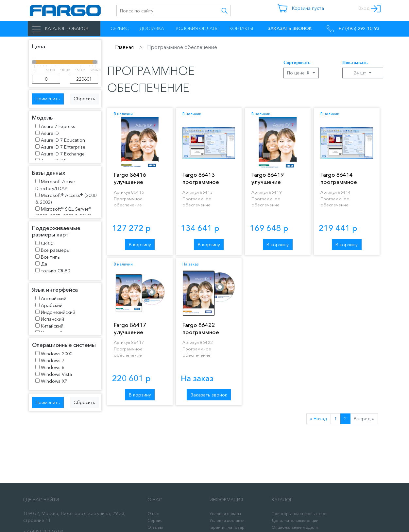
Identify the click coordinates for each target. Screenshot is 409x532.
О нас (153, 514)
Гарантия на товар (227, 527)
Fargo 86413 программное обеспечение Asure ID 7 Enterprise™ (208, 185)
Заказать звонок (209, 395)
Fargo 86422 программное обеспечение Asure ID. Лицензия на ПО (208, 336)
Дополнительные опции (295, 520)
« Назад (318, 419)
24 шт (361, 73)
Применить (48, 99)
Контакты (241, 28)
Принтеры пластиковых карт (299, 514)
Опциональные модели (295, 527)
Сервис (119, 28)
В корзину (140, 245)
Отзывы (155, 527)
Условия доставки (227, 520)
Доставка (152, 28)
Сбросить (84, 99)
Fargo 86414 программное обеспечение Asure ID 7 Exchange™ (346, 185)
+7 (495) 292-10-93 (353, 29)
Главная (124, 47)
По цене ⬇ (299, 73)
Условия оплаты (197, 28)
